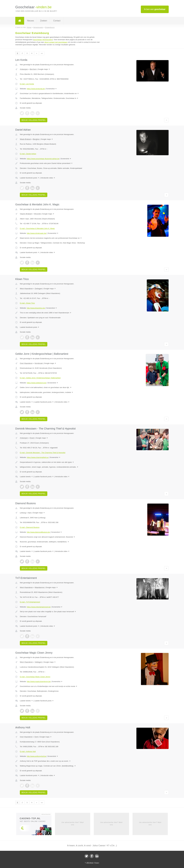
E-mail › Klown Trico (27, 303)
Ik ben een (155, 9)
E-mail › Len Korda (27, 84)
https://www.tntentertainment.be (39, 607)
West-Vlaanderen (26, 289)
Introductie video (48, 178)
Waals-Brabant (25, 139)
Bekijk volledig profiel (34, 120)
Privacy (97, 863)
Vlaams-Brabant (26, 214)
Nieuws (30, 21)
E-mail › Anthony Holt (28, 751)
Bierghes (36, 139)
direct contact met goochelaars (56, 42)
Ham (29, 513)
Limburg (23, 513)
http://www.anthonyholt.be (37, 756)
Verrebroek (39, 363)
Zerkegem (39, 289)
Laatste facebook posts (30, 178)
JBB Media (90, 863)
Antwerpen (24, 69)
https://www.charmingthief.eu (38, 457)
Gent (36, 737)
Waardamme (40, 587)
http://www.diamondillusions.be (38, 532)
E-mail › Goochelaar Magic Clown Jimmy (35, 677)
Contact (57, 21)
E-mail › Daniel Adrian (28, 154)
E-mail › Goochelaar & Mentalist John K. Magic (37, 228)
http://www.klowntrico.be (36, 308)
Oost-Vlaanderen (26, 363)
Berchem (33, 69)
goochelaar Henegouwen (43, 40)
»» (42, 53)
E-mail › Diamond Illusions (30, 527)
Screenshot (51, 89)
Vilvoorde (37, 214)
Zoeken (44, 21)
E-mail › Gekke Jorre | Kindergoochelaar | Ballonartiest (40, 378)
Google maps (44, 69)
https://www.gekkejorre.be (37, 383)
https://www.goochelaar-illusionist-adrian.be (43, 159)
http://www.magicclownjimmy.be (39, 682)
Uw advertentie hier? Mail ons (73, 823)
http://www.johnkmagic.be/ (37, 233)
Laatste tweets (26, 402)
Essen (32, 438)
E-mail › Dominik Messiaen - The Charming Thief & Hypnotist (43, 453)
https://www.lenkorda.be (36, 89)
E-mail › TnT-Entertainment (30, 602)
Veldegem (39, 662)
